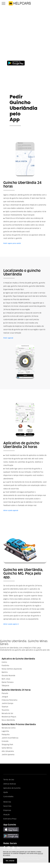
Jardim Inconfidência (10, 738)
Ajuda (6, 792)
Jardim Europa (7, 704)
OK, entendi (10, 861)
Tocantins (5, 710)
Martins (5, 672)
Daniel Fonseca (8, 682)
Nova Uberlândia (8, 720)
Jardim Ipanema (8, 755)
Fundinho (5, 666)
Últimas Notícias (10, 784)
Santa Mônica (7, 748)
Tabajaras (5, 686)
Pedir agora (8, 338)
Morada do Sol (7, 714)
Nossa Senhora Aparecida (12, 669)
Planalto (5, 693)
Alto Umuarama (8, 751)
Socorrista (7, 806)
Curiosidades (8, 797)
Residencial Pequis (9, 717)
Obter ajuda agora (11, 511)
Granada (5, 741)
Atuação (7, 815)
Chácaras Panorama (9, 700)
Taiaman (5, 707)
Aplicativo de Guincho (12, 788)
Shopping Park (7, 745)
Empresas (7, 810)
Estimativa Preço (10, 819)
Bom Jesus (6, 679)
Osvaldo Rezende (9, 676)
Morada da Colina (9, 728)
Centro (4, 662)
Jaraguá (5, 697)
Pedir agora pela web (12, 244)
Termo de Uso (9, 780)
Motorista (7, 802)
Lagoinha (5, 731)
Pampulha (6, 735)
